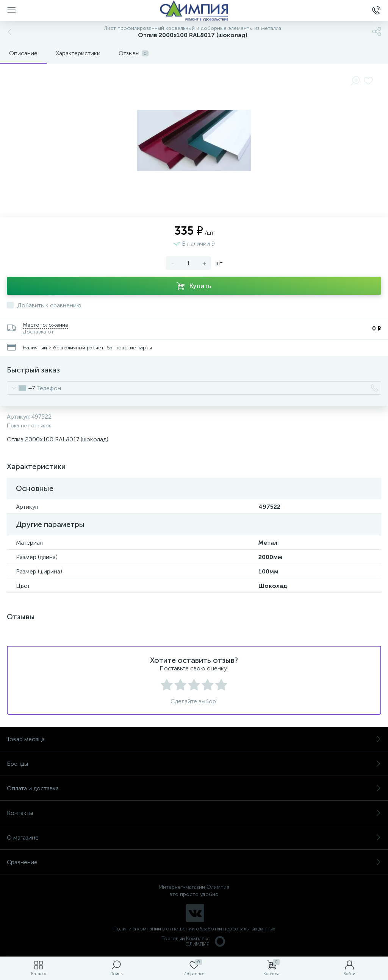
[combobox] (21, 388)
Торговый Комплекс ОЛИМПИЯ (194, 941)
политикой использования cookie (304, 916)
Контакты (194, 813)
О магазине (194, 837)
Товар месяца (194, 739)
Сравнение (194, 862)
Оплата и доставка (194, 788)
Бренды (194, 764)
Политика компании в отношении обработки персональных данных (194, 929)
